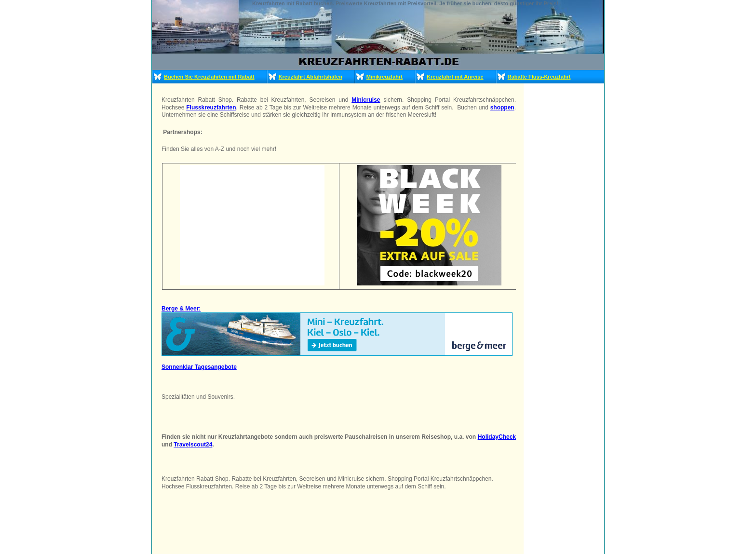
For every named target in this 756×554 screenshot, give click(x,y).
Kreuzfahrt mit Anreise (455, 77)
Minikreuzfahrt (385, 77)
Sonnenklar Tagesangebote (199, 367)
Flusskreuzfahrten (211, 108)
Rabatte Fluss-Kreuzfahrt (539, 77)
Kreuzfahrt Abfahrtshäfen (310, 77)
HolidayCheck (497, 437)
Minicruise (366, 100)
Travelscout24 (193, 445)
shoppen (502, 108)
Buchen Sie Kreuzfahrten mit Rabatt (209, 77)
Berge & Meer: (181, 309)
